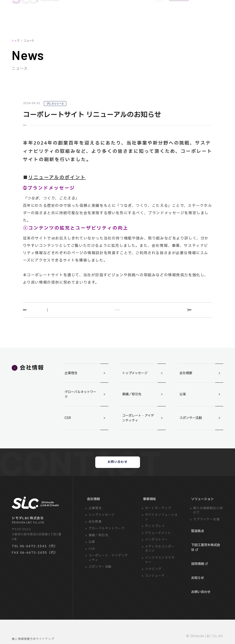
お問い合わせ (118, 469)
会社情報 (92, 509)
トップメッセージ (144, 375)
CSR (86, 420)
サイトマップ (54, 628)
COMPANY (69, 17)
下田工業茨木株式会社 (206, 553)
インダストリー (157, 550)
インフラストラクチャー (160, 571)
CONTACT (179, 17)
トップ (15, 41)
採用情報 (197, 565)
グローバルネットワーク (86, 397)
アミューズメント (158, 543)
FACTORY (125, 17)
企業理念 (86, 375)
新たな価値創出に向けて (208, 521)
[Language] (211, 17)
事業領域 (148, 509)
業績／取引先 (144, 397)
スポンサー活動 (201, 420)
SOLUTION (107, 17)
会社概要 (201, 375)
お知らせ (197, 574)
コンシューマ (155, 586)
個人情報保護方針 (25, 628)
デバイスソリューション (161, 528)
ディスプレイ (155, 537)
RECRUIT (143, 17)
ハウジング (153, 580)
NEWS (159, 17)
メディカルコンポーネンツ (160, 559)
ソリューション (202, 509)
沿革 (201, 397)
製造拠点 (197, 541)
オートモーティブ (158, 519)
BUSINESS (88, 17)
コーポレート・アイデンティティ (144, 420)
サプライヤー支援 (206, 530)
